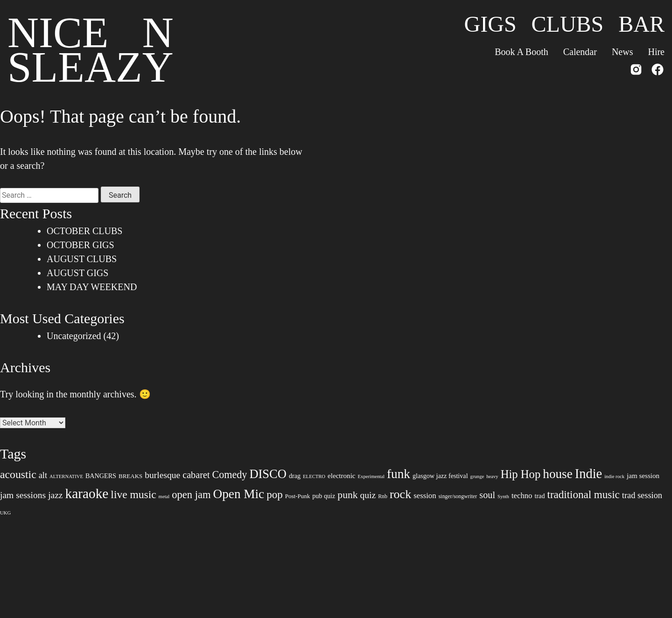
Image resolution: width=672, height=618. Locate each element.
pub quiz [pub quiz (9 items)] (324, 496)
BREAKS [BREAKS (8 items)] (130, 476)
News (623, 52)
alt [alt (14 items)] (43, 475)
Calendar (580, 52)
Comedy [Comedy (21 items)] (230, 475)
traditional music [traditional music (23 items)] (583, 494)
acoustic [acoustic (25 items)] (18, 474)
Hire (656, 52)
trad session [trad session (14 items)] (642, 495)
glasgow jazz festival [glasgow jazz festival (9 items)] (440, 476)
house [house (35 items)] (558, 474)
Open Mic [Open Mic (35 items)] (239, 494)
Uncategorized (74, 336)
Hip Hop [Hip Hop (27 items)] (521, 474)
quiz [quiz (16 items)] (368, 495)
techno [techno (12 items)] (522, 496)
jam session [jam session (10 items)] (643, 476)
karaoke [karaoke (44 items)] (87, 493)
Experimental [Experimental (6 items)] (371, 476)
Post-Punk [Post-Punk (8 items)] (297, 496)
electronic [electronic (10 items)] (342, 476)
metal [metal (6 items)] (164, 496)
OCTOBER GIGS (80, 245)
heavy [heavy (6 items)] (492, 476)
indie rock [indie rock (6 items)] (614, 476)
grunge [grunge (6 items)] (477, 476)
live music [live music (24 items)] (133, 494)
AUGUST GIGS (77, 273)
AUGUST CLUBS (82, 259)
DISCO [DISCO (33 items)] (268, 474)
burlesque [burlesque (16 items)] (162, 475)
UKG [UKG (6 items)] (5, 513)
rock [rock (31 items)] (400, 494)
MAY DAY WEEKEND (92, 287)
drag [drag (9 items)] (295, 476)
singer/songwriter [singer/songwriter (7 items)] (458, 496)
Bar (641, 24)
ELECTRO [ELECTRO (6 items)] (314, 476)
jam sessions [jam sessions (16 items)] (23, 495)
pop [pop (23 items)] (275, 494)
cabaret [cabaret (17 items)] (196, 475)
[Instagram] (636, 71)
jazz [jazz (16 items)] (55, 495)
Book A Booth (521, 52)
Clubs (568, 24)
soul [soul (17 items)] (487, 495)
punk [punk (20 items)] (347, 495)
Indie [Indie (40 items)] (588, 474)
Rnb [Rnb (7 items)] (383, 496)
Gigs (490, 24)
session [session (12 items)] (425, 496)
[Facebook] (658, 71)
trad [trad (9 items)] (539, 496)
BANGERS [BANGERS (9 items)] (101, 476)
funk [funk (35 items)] (399, 474)
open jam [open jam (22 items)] (191, 495)
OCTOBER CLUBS (84, 231)
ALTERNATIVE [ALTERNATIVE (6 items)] (66, 476)
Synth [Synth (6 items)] (503, 496)
